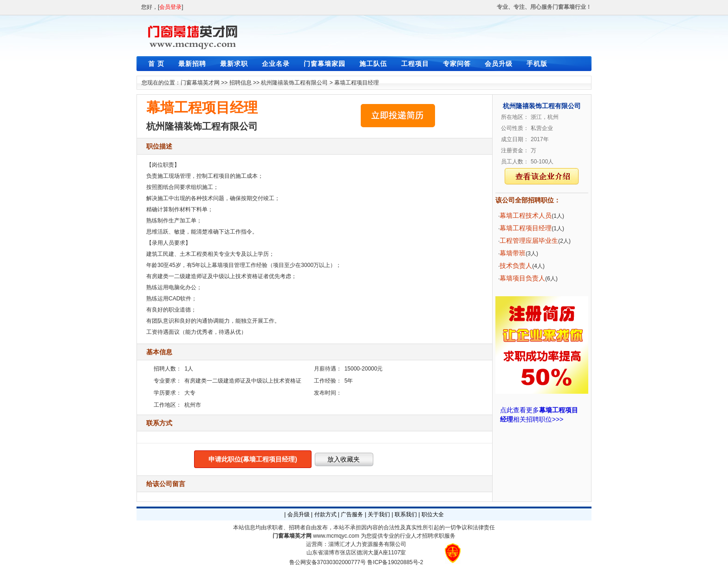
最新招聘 (192, 64)
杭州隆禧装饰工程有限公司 (294, 83)
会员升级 (499, 64)
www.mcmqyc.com (336, 536)
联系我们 (406, 514)
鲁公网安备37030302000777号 (328, 562)
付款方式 (325, 514)
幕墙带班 (513, 253)
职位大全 (433, 514)
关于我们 (379, 514)
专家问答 (457, 64)
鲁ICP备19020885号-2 (395, 562)
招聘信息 (240, 83)
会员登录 (170, 7)
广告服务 (352, 514)
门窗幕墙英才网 (200, 83)
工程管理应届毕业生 (529, 241)
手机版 (537, 64)
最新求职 (234, 64)
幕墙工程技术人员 (526, 215)
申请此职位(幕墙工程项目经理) (253, 459)
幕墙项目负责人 (522, 278)
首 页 (156, 64)
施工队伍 (373, 64)
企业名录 (276, 64)
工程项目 (415, 64)
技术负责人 (516, 266)
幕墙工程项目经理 (357, 83)
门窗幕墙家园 (325, 64)
